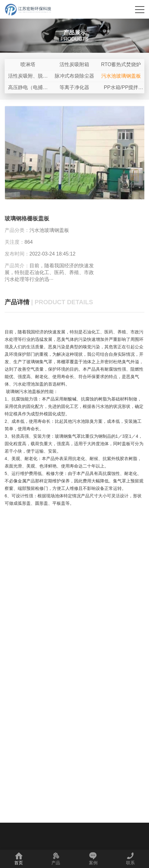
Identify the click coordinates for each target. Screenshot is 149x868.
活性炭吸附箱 (74, 64)
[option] (74, 153)
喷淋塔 (28, 64)
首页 (19, 859)
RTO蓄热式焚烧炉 (121, 64)
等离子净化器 (74, 87)
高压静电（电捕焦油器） (28, 89)
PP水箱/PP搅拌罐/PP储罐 (121, 89)
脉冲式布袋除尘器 (74, 76)
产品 (56, 859)
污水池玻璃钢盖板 (121, 76)
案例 (93, 859)
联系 (130, 859)
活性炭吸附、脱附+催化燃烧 (28, 78)
